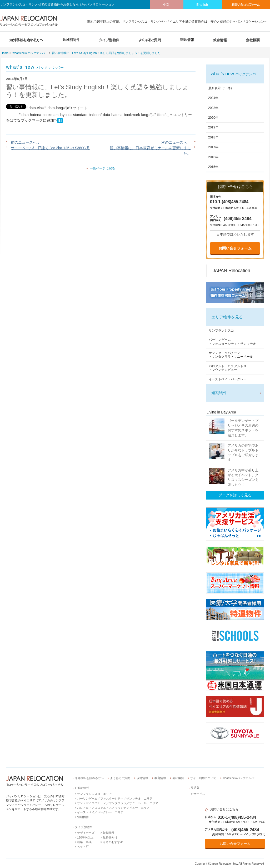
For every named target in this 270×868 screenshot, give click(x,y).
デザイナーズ (86, 833)
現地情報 (142, 778)
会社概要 (178, 778)
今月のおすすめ (113, 842)
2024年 (213, 98)
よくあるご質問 (120, 778)
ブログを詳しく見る (235, 495)
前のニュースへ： (26, 142)
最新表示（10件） (221, 88)
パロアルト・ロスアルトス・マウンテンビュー (228, 368)
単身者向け (110, 837)
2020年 (213, 118)
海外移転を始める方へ (89, 778)
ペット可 (83, 847)
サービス (199, 794)
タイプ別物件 (83, 827)
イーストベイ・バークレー (228, 379)
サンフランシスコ (221, 331)
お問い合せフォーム (235, 248)
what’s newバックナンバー (240, 778)
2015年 (213, 167)
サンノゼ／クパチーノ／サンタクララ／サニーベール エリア (118, 803)
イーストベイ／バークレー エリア (100, 812)
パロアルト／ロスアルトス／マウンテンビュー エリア (113, 808)
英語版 (195, 788)
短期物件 (219, 393)
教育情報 (160, 778)
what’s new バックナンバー (30, 53)
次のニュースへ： (176, 142)
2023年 (213, 108)
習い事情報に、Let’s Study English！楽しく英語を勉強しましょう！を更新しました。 (107, 53)
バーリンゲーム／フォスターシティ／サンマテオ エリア (115, 799)
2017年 (213, 147)
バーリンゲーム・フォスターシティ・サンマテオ (232, 342)
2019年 (213, 127)
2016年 (213, 157)
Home (5, 53)
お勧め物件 (82, 788)
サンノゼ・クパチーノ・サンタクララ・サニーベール (231, 355)
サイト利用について (203, 778)
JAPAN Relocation (231, 271)
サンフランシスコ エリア (94, 794)
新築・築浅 (84, 842)
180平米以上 (85, 837)
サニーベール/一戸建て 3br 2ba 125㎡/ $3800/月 (50, 148)
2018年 (213, 137)
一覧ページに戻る (102, 168)
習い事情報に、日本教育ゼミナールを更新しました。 (150, 151)
